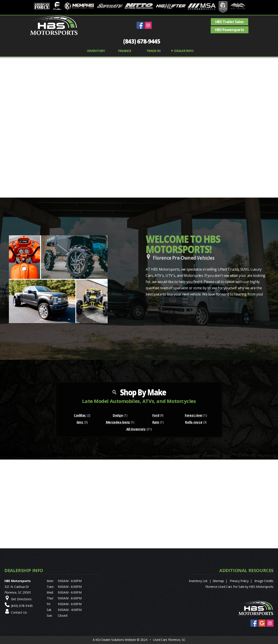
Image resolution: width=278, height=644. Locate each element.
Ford (156, 415)
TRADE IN (153, 51)
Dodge (118, 415)
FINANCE (125, 51)
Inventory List (198, 581)
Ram (156, 422)
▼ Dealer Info (182, 51)
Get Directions (21, 599)
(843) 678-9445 (142, 41)
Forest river (194, 415)
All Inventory (136, 429)
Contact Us (19, 612)
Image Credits (264, 581)
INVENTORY (96, 51)
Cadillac (80, 415)
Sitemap (218, 581)
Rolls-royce (194, 422)
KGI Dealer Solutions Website (116, 640)
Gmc (80, 422)
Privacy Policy (239, 581)
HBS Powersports (230, 30)
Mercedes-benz (118, 422)
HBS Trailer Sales (230, 22)
